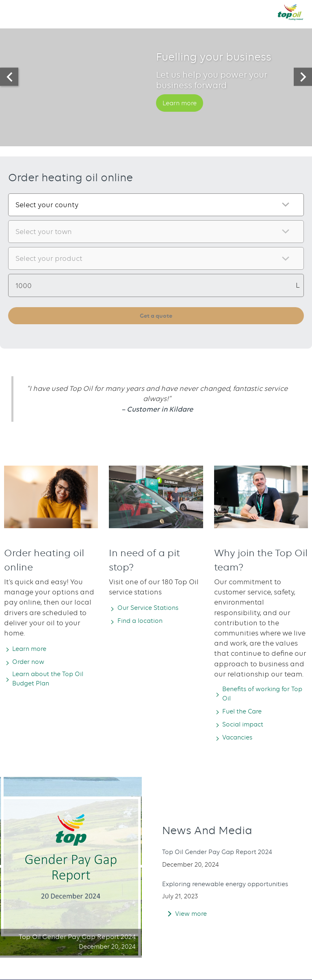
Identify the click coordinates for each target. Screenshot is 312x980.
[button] (14, 12)
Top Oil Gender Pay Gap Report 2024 (224, 851)
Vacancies (240, 740)
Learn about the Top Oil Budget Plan (54, 681)
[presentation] (9, 77)
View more (193, 921)
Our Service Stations (153, 609)
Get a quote (156, 316)
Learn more (183, 114)
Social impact (247, 727)
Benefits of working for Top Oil (261, 695)
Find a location (144, 622)
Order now (31, 663)
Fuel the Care (246, 714)
